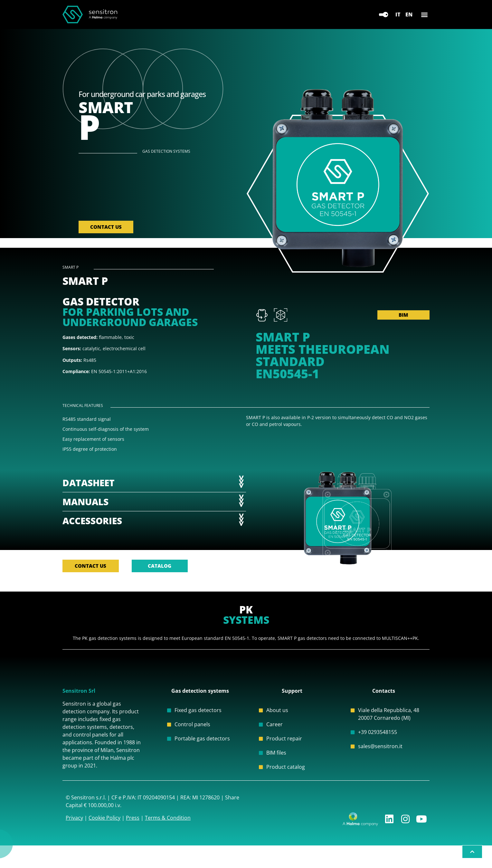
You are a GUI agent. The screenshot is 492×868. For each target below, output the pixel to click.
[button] (424, 15)
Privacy (74, 827)
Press (133, 827)
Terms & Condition (168, 827)
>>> (242, 486)
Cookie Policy (104, 827)
